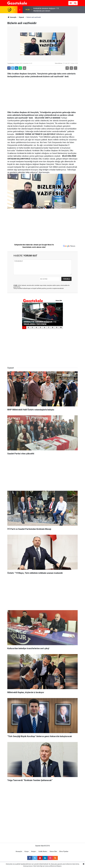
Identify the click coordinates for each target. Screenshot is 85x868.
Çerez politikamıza (51, 866)
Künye (27, 852)
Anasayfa (12, 17)
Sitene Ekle (53, 852)
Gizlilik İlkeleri (43, 852)
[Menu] (71, 3)
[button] (67, 68)
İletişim (34, 852)
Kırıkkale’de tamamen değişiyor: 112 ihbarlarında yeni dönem (46, 10)
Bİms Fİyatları (64, 852)
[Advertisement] (42, 94)
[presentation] (15, 10)
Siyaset (21, 17)
